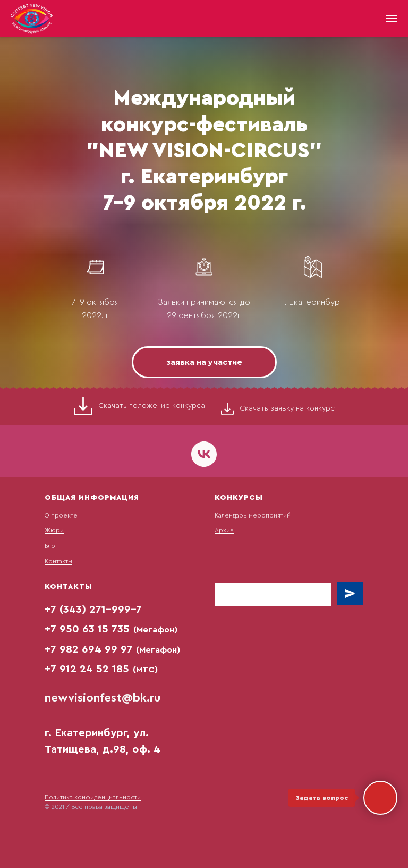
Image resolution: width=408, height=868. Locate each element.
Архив (224, 530)
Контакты (58, 561)
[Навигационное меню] (392, 19)
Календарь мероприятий (253, 515)
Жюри (54, 530)
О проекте (61, 515)
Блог (51, 546)
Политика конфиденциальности (93, 797)
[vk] (204, 454)
